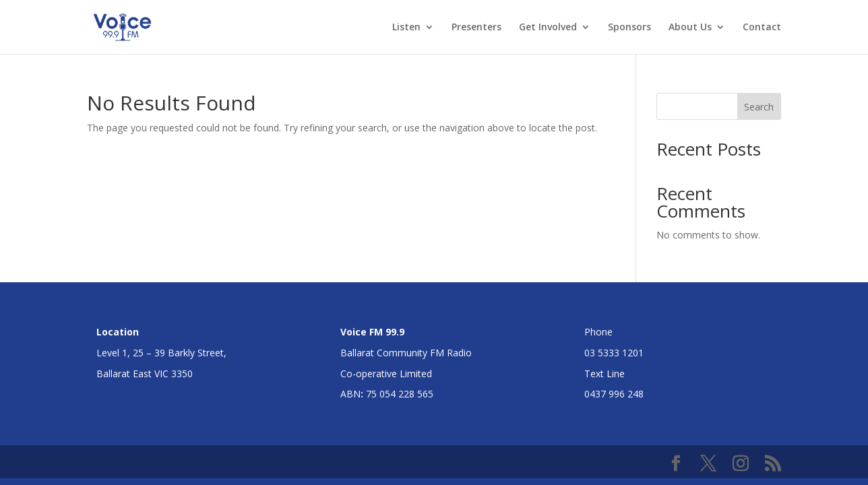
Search (759, 107)
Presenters (476, 28)
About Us (690, 28)
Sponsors (629, 28)
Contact (762, 28)
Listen (406, 28)
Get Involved (548, 28)
